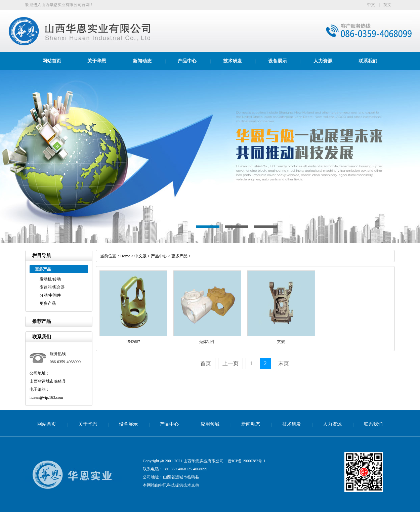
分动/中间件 (50, 295)
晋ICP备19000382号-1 (247, 461)
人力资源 (323, 61)
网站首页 (52, 61)
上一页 (230, 363)
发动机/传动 (50, 279)
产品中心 (187, 61)
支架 (281, 342)
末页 (284, 363)
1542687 (133, 342)
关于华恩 (97, 61)
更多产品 (48, 303)
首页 (206, 363)
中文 (371, 5)
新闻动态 (142, 61)
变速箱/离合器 (52, 287)
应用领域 (210, 424)
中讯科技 (167, 485)
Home (125, 256)
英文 (387, 5)
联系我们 (368, 61)
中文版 (140, 256)
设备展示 (278, 61)
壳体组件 (207, 342)
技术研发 (233, 61)
